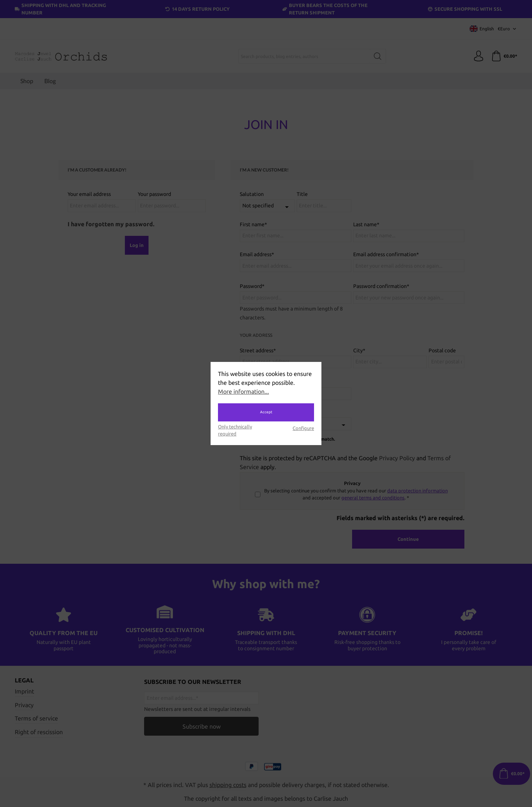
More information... (243, 391)
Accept (266, 412)
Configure (303, 428)
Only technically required (235, 430)
